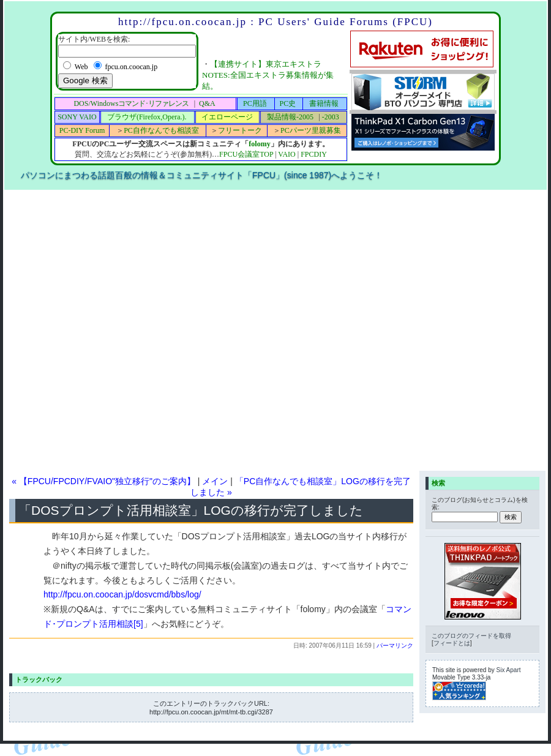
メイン (215, 481)
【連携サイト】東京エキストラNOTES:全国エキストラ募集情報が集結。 (268, 75)
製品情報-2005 (290, 117)
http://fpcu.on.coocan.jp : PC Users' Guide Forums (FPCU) (275, 22)
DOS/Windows (131, 103)
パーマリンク (395, 646)
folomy (259, 144)
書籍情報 (324, 103)
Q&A (207, 103)
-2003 (331, 117)
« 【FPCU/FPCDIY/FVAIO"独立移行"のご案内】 (103, 481)
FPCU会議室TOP (246, 154)
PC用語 (255, 103)
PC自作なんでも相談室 (161, 130)
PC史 (288, 103)
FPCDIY (314, 154)
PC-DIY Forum (82, 130)
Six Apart (509, 670)
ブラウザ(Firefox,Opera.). (147, 117)
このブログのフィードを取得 (471, 636)
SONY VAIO (77, 117)
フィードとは (452, 643)
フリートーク (240, 130)
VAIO (287, 154)
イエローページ (227, 117)
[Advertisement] (140, 330)
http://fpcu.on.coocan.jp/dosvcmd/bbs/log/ (122, 594)
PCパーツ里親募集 (311, 130)
